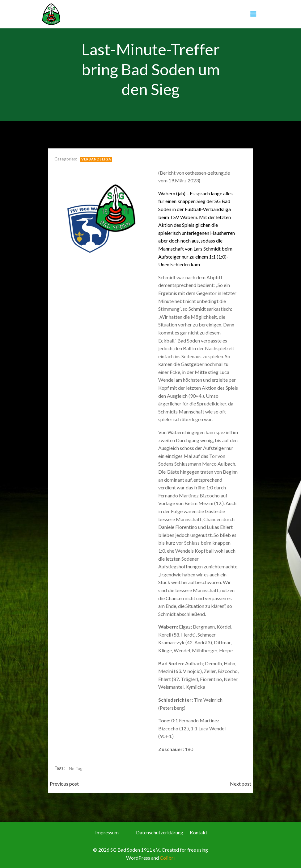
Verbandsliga (97, 159)
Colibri (167, 857)
